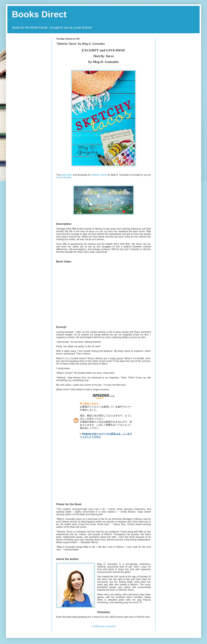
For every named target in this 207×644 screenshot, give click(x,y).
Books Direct (39, 14)
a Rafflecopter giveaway (103, 626)
